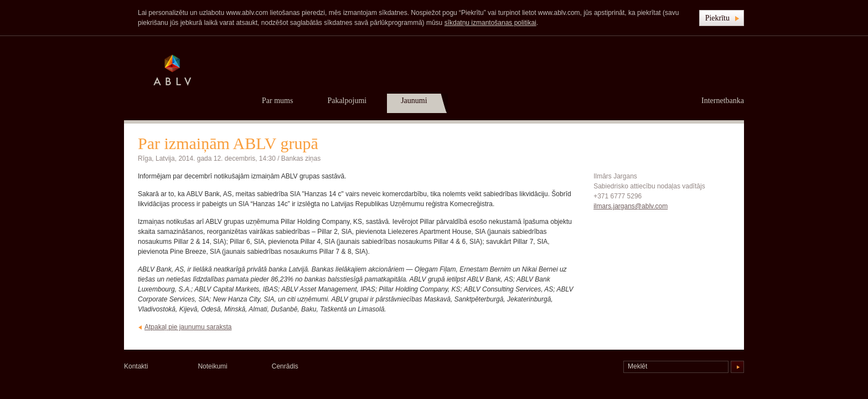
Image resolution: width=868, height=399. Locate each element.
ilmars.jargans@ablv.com (631, 206)
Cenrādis (285, 366)
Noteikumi (212, 366)
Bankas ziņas (301, 158)
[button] (722, 18)
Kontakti (136, 366)
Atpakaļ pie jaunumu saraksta (188, 327)
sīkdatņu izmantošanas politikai (490, 23)
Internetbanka (723, 101)
